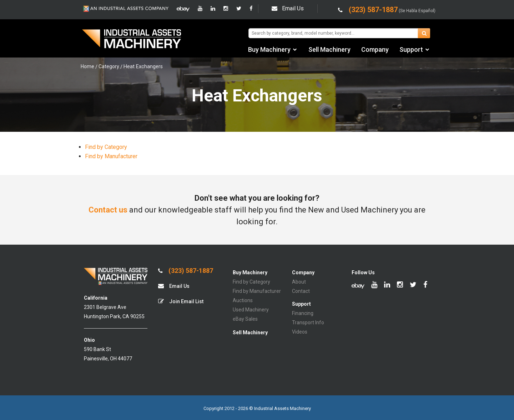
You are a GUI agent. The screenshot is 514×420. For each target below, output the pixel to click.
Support (411, 49)
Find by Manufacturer (111, 156)
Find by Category (106, 147)
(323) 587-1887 (186, 271)
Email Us (288, 8)
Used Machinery (251, 310)
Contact (301, 291)
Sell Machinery (329, 49)
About (299, 282)
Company (375, 49)
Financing (303, 313)
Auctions (243, 300)
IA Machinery (132, 40)
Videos (300, 332)
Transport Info (308, 322)
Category (109, 66)
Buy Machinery (269, 49)
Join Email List (181, 301)
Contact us (108, 210)
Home (87, 66)
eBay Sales (245, 319)
